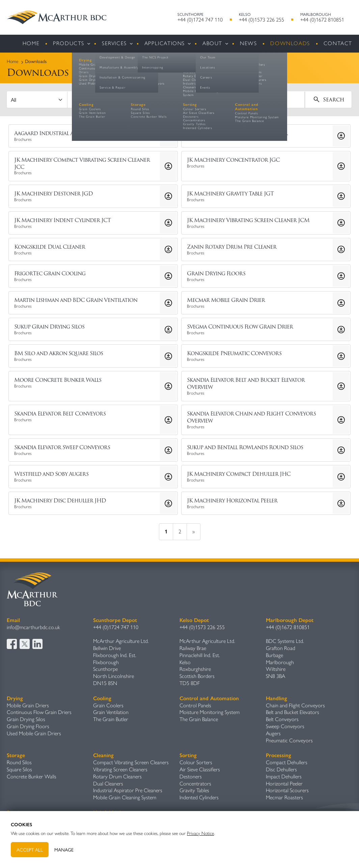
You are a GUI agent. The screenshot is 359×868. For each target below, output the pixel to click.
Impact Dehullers (284, 777)
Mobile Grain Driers (28, 705)
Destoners (191, 777)
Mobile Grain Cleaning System (125, 797)
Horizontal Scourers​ (287, 790)
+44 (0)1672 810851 (322, 20)
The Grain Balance (199, 719)
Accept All (30, 849)
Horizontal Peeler (284, 784)
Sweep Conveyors (285, 726)
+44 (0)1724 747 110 (200, 20)
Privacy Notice (200, 833)
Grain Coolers (108, 705)
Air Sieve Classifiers (200, 769)
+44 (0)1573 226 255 (261, 20)
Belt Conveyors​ (282, 719)
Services (114, 43)
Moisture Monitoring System (210, 712)
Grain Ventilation (111, 712)
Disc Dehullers (281, 769)
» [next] (194, 532)
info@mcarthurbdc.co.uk (33, 627)
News (248, 43)
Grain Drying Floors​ (28, 726)
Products (69, 43)
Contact (338, 43)
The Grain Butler (111, 719)
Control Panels (195, 705)
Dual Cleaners (108, 784)
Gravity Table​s (194, 790)
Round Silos (19, 762)
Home (31, 43)
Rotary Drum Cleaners (117, 777)
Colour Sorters (196, 762)
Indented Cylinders (199, 797)
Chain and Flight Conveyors (295, 705)
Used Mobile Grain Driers (34, 733)
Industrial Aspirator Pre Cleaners (128, 790)
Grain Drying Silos (26, 719)
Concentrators (195, 784)
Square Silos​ (19, 769)
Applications (165, 43)
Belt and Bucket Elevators (293, 712)
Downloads (290, 43)
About (212, 43)
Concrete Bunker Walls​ (32, 777)
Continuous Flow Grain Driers (39, 712)
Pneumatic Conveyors (289, 740)
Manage (64, 849)
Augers (273, 733)
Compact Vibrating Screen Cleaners (131, 762)
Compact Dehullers (287, 762)
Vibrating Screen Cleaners (120, 769)
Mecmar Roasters (284, 797)
